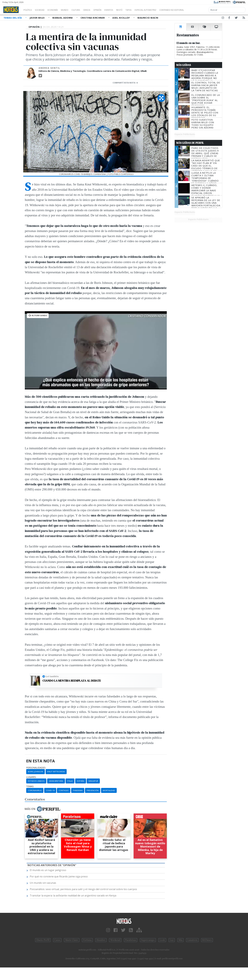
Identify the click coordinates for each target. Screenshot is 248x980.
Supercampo (148, 940)
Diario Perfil (43, 940)
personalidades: (36, 768)
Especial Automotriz (166, 10)
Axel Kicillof (121, 18)
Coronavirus (35, 790)
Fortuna (87, 940)
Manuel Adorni (63, 18)
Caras (57, 940)
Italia (70, 781)
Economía (58, 10)
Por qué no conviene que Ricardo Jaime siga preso (59, 876)
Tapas (146, 10)
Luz (172, 940)
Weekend (115, 940)
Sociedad (43, 10)
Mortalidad (109, 790)
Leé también (52, 676)
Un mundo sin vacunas (43, 883)
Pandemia (78, 790)
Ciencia (97, 10)
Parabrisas (131, 940)
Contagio (64, 790)
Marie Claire (72, 940)
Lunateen (192, 940)
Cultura (85, 10)
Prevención (93, 790)
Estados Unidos (36, 781)
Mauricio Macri (148, 18)
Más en (42, 809)
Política (29, 10)
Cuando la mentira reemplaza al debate (72, 681)
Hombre (101, 940)
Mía (181, 940)
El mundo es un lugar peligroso (48, 870)
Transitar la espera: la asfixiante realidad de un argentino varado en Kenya (73, 895)
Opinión (110, 10)
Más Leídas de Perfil (190, 143)
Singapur (93, 781)
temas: (30, 786)
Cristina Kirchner (93, 18)
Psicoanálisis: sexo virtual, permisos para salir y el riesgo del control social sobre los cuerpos (83, 889)
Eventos (124, 10)
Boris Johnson (35, 772)
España (81, 781)
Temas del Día (13, 18)
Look (162, 940)
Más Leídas (184, 65)
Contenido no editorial (198, 10)
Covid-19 (50, 790)
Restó (136, 10)
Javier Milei (38, 18)
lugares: (31, 777)
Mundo (72, 10)
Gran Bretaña (56, 781)
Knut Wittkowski (56, 772)
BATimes (207, 940)
